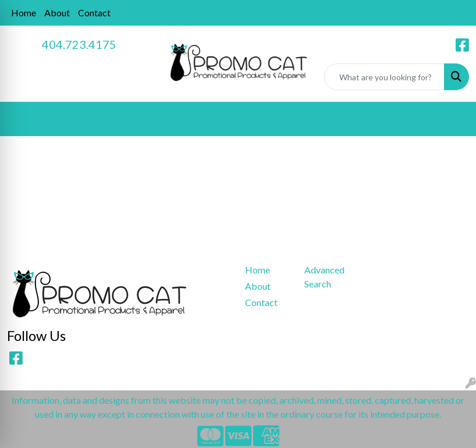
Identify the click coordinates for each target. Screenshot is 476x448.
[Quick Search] (384, 77)
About (57, 13)
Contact (94, 13)
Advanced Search (324, 277)
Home (24, 13)
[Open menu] (453, 119)
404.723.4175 (79, 44)
